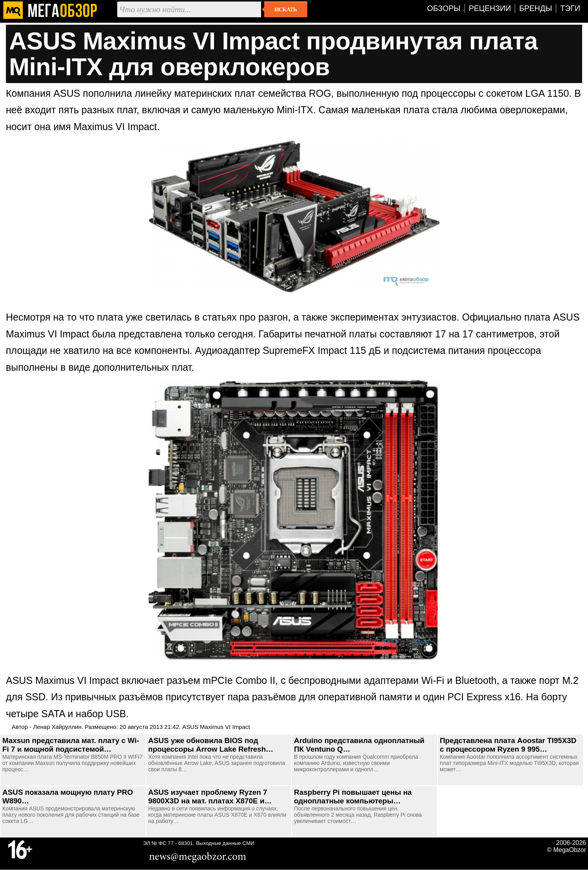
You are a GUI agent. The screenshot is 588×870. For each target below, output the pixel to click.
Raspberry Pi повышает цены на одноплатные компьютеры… (353, 797)
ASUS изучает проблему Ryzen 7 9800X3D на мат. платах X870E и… (210, 797)
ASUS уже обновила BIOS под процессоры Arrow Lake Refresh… (211, 745)
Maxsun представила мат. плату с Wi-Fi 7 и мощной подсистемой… (71, 745)
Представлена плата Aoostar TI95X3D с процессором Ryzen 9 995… (508, 745)
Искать (286, 9)
